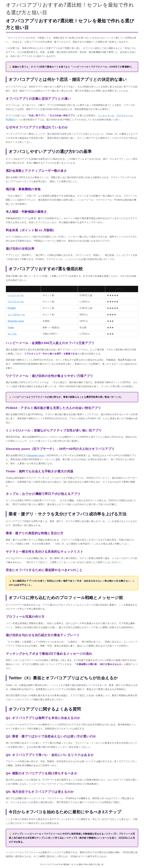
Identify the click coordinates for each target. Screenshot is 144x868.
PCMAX (10, 120)
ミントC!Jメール (16, 315)
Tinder (11, 328)
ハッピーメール (106, 115)
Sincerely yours (16, 321)
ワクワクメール (125, 115)
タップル (12, 334)
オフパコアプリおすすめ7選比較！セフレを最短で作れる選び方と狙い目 (70, 9)
